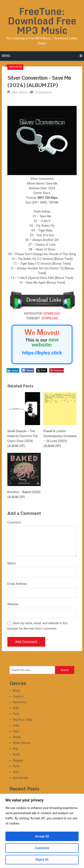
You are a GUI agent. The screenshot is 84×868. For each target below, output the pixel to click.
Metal (17, 737)
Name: (12, 563)
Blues (17, 691)
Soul (16, 772)
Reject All (42, 860)
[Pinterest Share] (57, 370)
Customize (42, 848)
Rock (16, 766)
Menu (6, 56)
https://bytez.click (42, 353)
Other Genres (19, 92)
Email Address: (17, 584)
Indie (16, 725)
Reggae (18, 760)
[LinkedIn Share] (13, 370)
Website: (13, 604)
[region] (42, 831)
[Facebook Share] (28, 370)
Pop (15, 749)
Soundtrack (20, 778)
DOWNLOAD (52, 314)
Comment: (14, 522)
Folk (16, 708)
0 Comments (44, 92)
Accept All (42, 836)
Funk (16, 714)
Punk (16, 755)
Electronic (19, 702)
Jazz (16, 731)
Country (18, 696)
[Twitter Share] (42, 370)
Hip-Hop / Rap (22, 720)
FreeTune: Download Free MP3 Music (42, 21)
